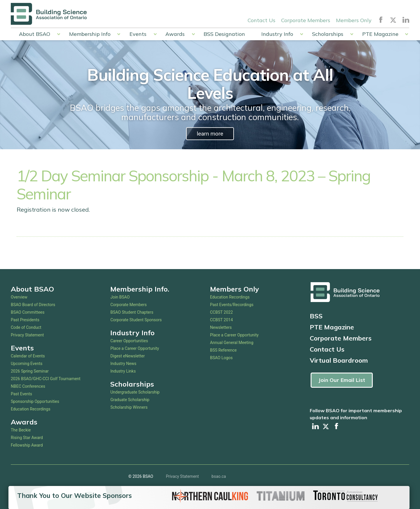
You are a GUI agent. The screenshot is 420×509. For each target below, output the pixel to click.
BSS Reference (223, 350)
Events (138, 34)
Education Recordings (31, 409)
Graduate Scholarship (130, 400)
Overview (19, 297)
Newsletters (221, 327)
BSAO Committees (28, 312)
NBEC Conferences (28, 386)
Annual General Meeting (232, 343)
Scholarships (328, 34)
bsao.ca (219, 477)
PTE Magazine (380, 34)
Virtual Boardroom (339, 360)
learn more (210, 134)
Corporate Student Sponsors (136, 320)
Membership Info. (140, 289)
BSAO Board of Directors (33, 305)
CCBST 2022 (221, 312)
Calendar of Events (28, 356)
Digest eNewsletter (127, 356)
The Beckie (21, 430)
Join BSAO (120, 297)
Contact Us (261, 20)
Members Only (354, 20)
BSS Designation (224, 34)
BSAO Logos (221, 358)
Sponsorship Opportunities (35, 401)
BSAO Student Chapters (132, 312)
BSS (316, 316)
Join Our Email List (342, 380)
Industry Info (277, 34)
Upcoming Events (27, 364)
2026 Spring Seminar (30, 371)
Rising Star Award (27, 438)
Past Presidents (25, 320)
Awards (175, 34)
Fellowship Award (27, 445)
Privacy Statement (27, 335)
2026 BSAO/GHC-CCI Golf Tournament (46, 379)
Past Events (21, 394)
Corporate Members (306, 20)
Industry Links (123, 371)
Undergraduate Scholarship (135, 392)
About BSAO (35, 34)
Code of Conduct (26, 327)
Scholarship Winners (129, 407)
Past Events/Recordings (232, 305)
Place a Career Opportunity (135, 348)
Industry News (123, 364)
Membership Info (90, 34)
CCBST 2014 (221, 320)
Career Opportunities (129, 341)
